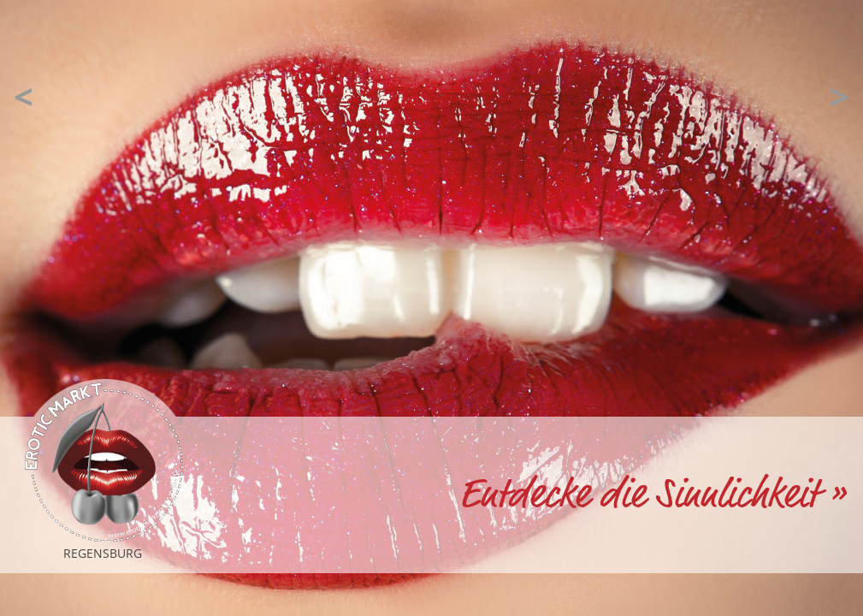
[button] (24, 97)
